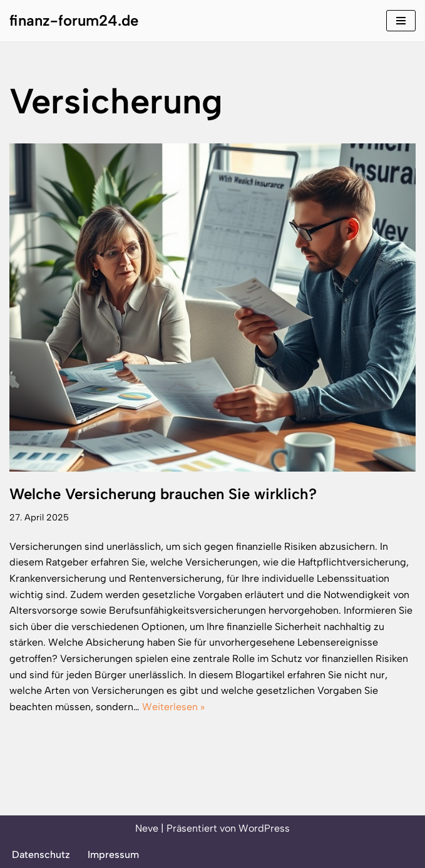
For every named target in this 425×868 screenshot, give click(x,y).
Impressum (113, 855)
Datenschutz (41, 855)
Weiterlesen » (173, 707)
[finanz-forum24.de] (74, 21)
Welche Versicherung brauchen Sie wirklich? (163, 494)
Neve (147, 828)
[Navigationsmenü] (401, 21)
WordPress (264, 828)
